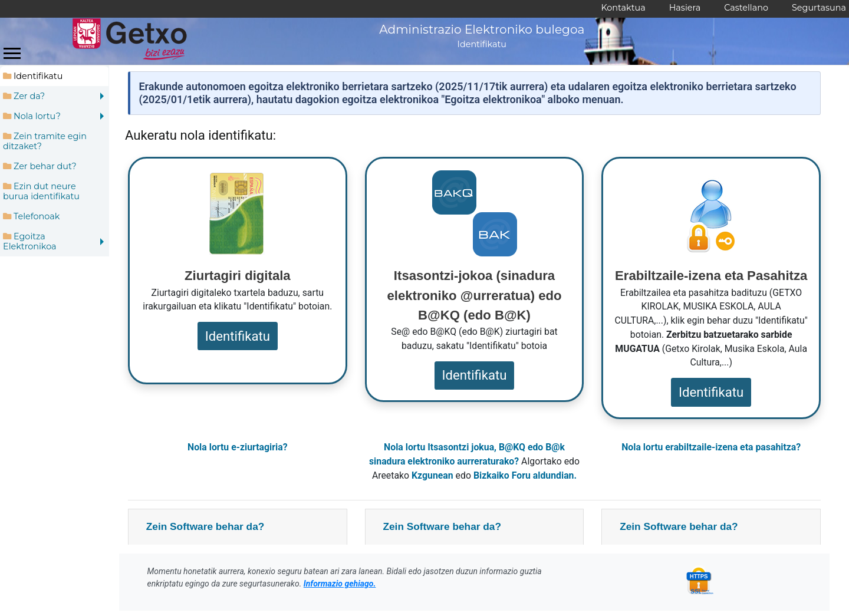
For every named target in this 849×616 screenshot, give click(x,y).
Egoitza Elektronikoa (30, 241)
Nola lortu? (32, 116)
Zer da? (24, 96)
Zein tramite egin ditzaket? (45, 141)
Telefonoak (31, 216)
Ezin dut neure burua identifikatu (41, 191)
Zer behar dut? (40, 166)
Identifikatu (33, 76)
